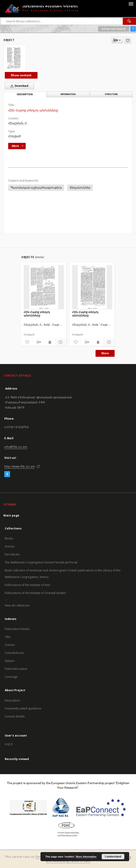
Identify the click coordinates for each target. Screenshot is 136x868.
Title (8, 637)
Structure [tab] (111, 94)
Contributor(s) (14, 653)
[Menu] (131, 4)
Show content (21, 75)
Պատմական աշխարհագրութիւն (36, 188)
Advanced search (114, 29)
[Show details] (60, 342)
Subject (10, 661)
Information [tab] (68, 94)
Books (9, 538)
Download (18, 86)
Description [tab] (25, 94)
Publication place (16, 669)
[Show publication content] (49, 342)
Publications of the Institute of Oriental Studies (35, 593)
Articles (10, 546)
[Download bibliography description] (38, 342)
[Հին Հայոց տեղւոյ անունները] (44, 287)
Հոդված (14, 136)
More (105, 353)
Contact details (15, 716)
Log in (9, 744)
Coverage (11, 677)
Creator (10, 645)
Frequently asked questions (23, 708)
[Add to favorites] (128, 40)
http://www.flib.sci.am (20, 466)
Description (13, 700)
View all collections (17, 605)
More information (86, 857)
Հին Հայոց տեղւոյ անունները (37, 314)
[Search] (129, 21)
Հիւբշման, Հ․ (18, 123)
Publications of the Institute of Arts (28, 585)
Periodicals (12, 554)
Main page (11, 515)
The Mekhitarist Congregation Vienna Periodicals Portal (41, 562)
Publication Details (17, 629)
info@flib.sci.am (16, 447)
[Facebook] (7, 474)
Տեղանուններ (80, 188)
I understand (113, 857)
